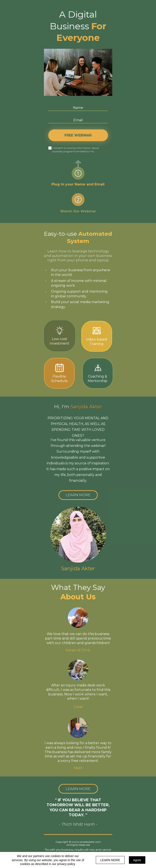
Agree (137, 860)
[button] (78, 495)
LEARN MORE (110, 860)
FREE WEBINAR (78, 135)
